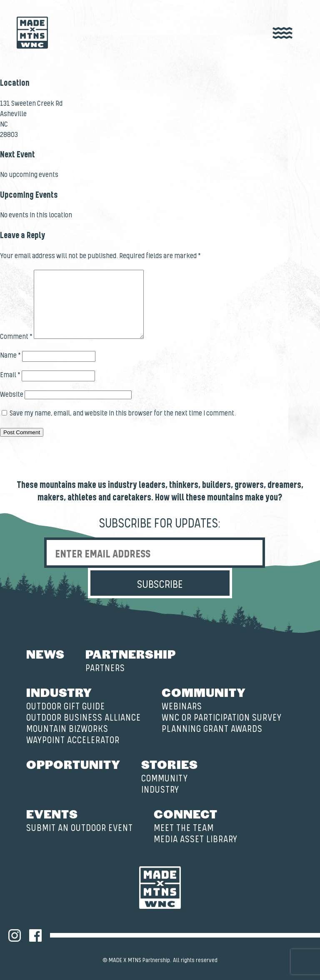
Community (204, 692)
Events (52, 813)
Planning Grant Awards (212, 729)
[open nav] (282, 34)
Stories (170, 764)
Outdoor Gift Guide (66, 707)
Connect (186, 813)
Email (10, 375)
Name (10, 356)
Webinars (182, 707)
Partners (105, 668)
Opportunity (73, 764)
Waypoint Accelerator (73, 740)
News (45, 654)
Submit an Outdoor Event (80, 828)
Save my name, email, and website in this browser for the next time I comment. (123, 413)
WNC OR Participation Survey (222, 718)
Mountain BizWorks (67, 729)
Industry (59, 692)
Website (12, 395)
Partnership (131, 654)
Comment (16, 337)
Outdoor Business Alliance (84, 718)
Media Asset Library (196, 839)
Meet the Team (184, 828)
